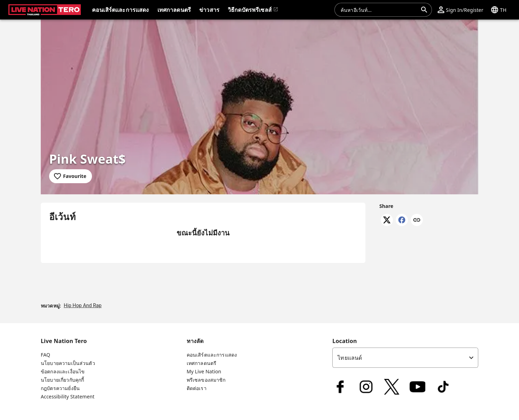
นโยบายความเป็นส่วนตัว (68, 363)
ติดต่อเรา (197, 388)
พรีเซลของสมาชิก (206, 380)
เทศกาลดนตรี (202, 363)
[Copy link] (417, 220)
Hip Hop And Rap (83, 305)
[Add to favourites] (71, 176)
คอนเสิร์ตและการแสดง (212, 355)
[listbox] (405, 358)
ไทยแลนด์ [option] (350, 358)
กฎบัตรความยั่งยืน (60, 388)
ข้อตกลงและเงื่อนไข (63, 371)
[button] (460, 10)
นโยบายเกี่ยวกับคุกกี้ (62, 380)
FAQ (45, 355)
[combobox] (379, 10)
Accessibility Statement (68, 396)
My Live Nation (204, 371)
